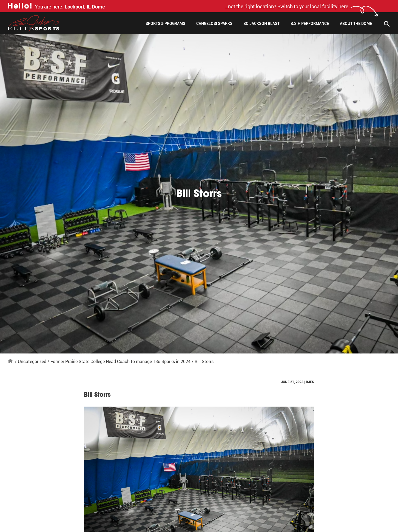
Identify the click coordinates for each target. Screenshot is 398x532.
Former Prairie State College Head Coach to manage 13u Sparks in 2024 (120, 361)
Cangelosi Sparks (214, 23)
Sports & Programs (165, 23)
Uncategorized (32, 361)
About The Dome (356, 23)
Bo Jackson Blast (261, 23)
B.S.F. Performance (310, 23)
